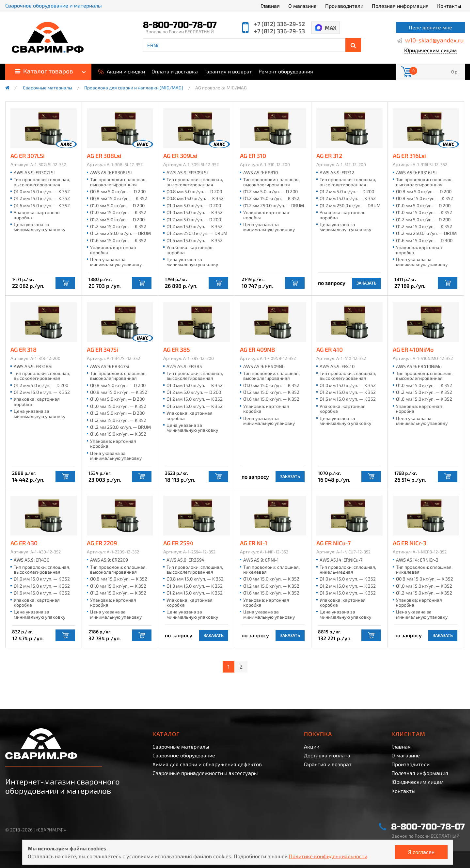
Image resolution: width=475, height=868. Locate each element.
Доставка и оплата (327, 755)
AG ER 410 (330, 350)
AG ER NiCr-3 (410, 543)
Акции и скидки (121, 71)
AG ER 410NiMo (413, 350)
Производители (344, 6)
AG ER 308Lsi (104, 156)
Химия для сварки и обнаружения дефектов (207, 764)
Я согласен (421, 852)
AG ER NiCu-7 (334, 543)
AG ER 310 (253, 156)
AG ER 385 (177, 350)
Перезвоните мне (430, 27)
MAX (331, 28)
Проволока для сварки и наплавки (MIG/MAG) (134, 88)
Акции (312, 746)
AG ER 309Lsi (181, 156)
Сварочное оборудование (184, 755)
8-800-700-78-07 (180, 25)
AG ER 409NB (258, 350)
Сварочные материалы (47, 88)
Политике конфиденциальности (328, 856)
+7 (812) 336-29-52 (279, 24)
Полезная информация (400, 6)
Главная (270, 6)
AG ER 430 (24, 543)
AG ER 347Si (103, 350)
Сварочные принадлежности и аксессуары (205, 773)
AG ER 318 (24, 350)
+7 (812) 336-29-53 (279, 31)
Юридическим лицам (430, 50)
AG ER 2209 (102, 543)
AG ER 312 (330, 156)
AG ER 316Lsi (410, 156)
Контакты (449, 6)
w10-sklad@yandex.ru (434, 40)
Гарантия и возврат (228, 71)
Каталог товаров (44, 71)
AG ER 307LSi (28, 156)
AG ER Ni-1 (254, 543)
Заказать (366, 283)
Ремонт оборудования (286, 71)
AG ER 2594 (179, 543)
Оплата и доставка (175, 71)
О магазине (302, 6)
